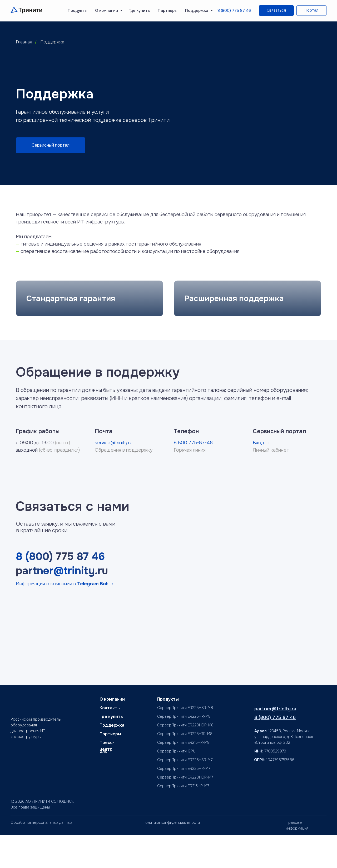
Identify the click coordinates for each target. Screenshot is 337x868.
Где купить (139, 11)
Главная (24, 42)
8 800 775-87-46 (193, 475)
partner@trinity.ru (62, 603)
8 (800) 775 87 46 (234, 11)
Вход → (262, 475)
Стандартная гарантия (71, 331)
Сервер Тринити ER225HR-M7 (184, 801)
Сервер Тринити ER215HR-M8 (183, 775)
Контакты (110, 740)
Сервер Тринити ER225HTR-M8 (185, 766)
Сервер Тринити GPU (176, 784)
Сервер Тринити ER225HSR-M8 (185, 740)
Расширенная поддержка (234, 331)
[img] (259, 807)
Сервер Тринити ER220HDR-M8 (185, 758)
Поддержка (197, 11)
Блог (105, 784)
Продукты (77, 11)
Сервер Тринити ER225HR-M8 (184, 749)
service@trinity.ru (114, 475)
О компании (107, 11)
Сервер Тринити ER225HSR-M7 (185, 792)
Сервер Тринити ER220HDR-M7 (185, 810)
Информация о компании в (65, 616)
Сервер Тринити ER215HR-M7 (183, 819)
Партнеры (167, 11)
